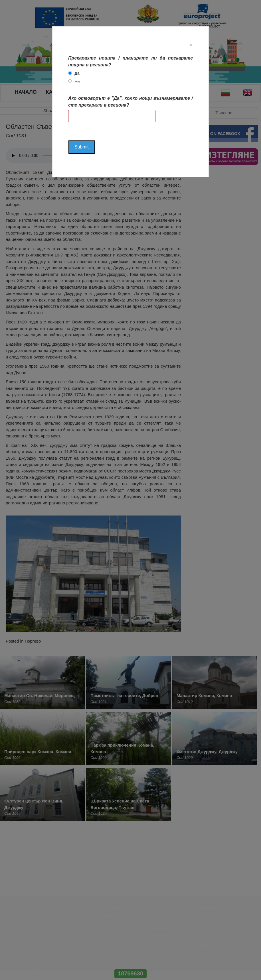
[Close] (191, 45)
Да (77, 73)
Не (77, 82)
